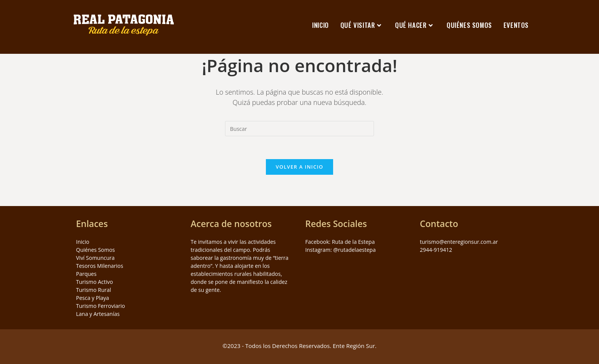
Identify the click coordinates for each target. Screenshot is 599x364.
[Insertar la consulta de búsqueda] (299, 129)
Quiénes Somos (96, 250)
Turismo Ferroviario (100, 306)
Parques (86, 274)
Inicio (83, 242)
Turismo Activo (95, 282)
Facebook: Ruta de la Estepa (340, 242)
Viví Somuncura (95, 258)
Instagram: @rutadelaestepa (340, 250)
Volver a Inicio (299, 167)
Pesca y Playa (92, 298)
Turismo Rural (94, 290)
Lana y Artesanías (98, 314)
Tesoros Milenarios (100, 266)
